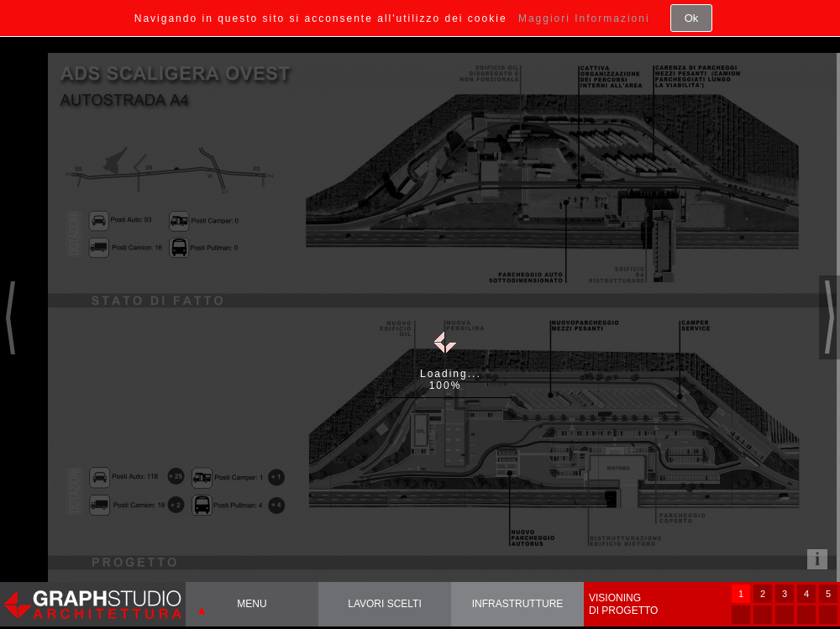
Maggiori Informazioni (584, 18)
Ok (692, 18)
